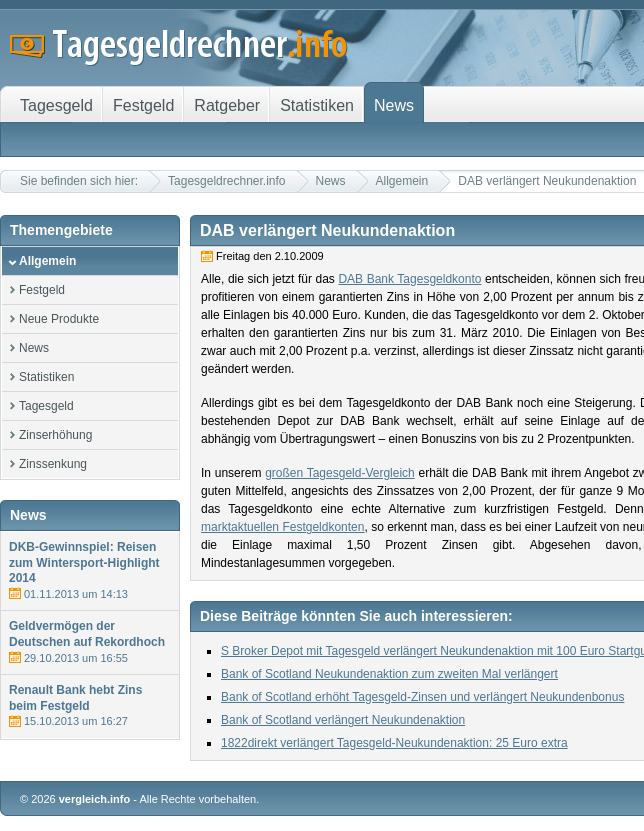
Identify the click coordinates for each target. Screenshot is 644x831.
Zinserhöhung (55, 435)
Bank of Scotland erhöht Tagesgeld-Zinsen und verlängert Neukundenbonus (422, 697)
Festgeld (42, 290)
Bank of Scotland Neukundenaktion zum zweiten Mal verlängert (389, 674)
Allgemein (402, 181)
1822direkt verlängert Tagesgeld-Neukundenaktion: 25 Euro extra (394, 743)
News (331, 181)
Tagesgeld (46, 406)
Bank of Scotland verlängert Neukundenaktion (343, 720)
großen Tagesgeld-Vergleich (340, 473)
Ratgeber (227, 105)
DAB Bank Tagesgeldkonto (409, 279)
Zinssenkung (53, 464)
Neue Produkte (59, 319)
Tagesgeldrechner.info (226, 181)
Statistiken (46, 377)
